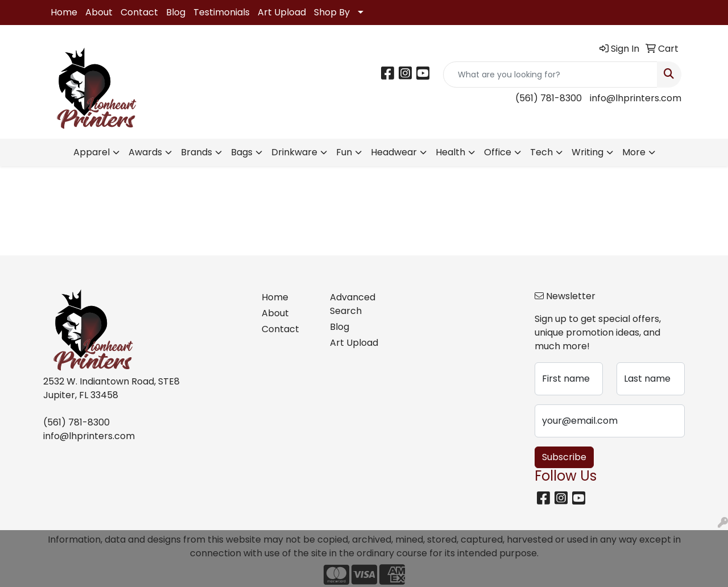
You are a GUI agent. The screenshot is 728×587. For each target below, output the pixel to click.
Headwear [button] (394, 152)
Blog (176, 12)
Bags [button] (242, 152)
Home (64, 12)
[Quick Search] (550, 75)
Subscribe (564, 457)
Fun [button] (344, 152)
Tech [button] (541, 152)
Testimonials (222, 12)
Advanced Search (353, 304)
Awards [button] (145, 152)
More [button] (634, 152)
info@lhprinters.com (636, 98)
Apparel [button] (92, 152)
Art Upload (282, 12)
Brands (197, 152)
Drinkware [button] (294, 152)
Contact (139, 12)
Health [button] (450, 152)
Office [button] (498, 152)
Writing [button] (588, 152)
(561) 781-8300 (549, 98)
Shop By (332, 12)
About (99, 12)
